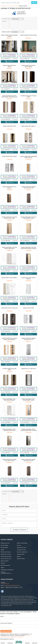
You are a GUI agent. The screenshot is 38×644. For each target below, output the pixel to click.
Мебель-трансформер (22, 543)
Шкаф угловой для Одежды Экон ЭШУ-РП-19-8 (28, 187)
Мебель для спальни (6, 552)
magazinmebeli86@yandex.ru (12, 585)
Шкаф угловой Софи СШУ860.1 (9, 278)
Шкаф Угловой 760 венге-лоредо (9, 66)
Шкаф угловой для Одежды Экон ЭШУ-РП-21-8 (28, 339)
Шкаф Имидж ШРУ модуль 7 (28, 126)
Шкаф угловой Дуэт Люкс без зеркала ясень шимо (9, 218)
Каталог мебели (10, 6)
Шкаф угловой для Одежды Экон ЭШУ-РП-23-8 (9, 460)
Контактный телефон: (7, 623)
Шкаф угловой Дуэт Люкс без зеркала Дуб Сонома (28, 218)
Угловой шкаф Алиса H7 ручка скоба (28, 96)
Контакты (35, 643)
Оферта (3, 568)
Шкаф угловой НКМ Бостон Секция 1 (9, 187)
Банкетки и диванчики (22, 552)
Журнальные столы (21, 547)
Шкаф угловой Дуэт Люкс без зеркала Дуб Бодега (9, 248)
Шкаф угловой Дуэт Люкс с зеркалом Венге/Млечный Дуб (28, 430)
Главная (3, 6)
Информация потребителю (7, 570)
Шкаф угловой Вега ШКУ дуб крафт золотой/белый (9, 339)
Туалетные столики (21, 550)
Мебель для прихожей (6, 556)
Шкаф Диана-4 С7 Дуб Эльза (28, 369)
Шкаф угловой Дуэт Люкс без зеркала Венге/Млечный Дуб (28, 248)
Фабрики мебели (21, 559)
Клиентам (10, 643)
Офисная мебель (5, 561)
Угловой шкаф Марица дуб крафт (9, 369)
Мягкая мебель (4, 547)
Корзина (27, 642)
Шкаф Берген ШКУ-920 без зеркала (28, 278)
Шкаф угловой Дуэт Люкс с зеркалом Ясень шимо (9, 430)
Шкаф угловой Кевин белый (9, 156)
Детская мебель (4, 545)
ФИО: (2, 616)
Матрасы (3, 563)
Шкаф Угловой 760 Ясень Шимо (28, 35)
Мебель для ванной (5, 565)
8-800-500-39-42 (21, 14)
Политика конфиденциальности (6, 573)
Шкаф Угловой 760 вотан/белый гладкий (9, 36)
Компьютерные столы (6, 559)
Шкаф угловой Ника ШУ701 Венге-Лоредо (28, 66)
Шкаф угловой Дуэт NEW (9, 126)
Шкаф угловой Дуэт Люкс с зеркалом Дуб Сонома (28, 399)
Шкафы (16, 6)
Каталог (3, 643)
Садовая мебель (21, 554)
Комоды (19, 545)
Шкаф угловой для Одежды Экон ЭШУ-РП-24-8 (28, 460)
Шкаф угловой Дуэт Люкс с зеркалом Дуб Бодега (9, 399)
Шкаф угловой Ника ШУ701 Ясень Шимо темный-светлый (9, 96)
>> (10, 27)
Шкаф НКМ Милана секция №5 (9, 308)
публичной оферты (18, 637)
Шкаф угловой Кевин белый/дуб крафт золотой (28, 157)
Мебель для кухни (5, 543)
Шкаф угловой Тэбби (28, 308)
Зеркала (19, 556)
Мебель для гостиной (6, 554)
